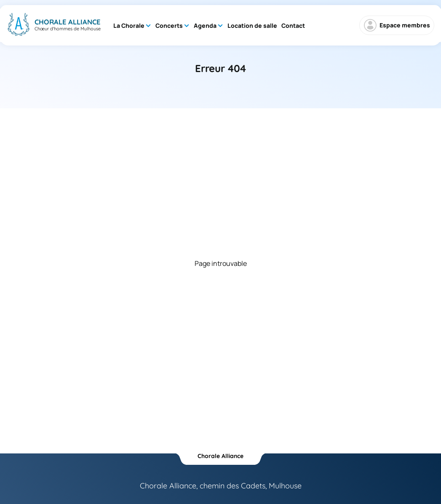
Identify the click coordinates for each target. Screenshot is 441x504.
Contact (293, 25)
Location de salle (252, 25)
